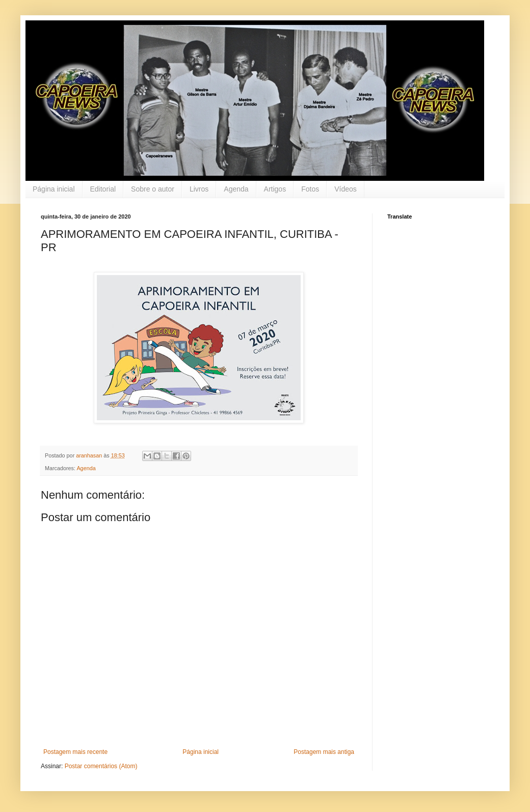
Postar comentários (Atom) (101, 766)
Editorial (103, 189)
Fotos (310, 189)
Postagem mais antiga (324, 752)
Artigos (275, 189)
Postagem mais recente (75, 752)
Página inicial (54, 189)
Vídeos (346, 189)
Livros (199, 189)
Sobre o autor (153, 189)
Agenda (236, 189)
